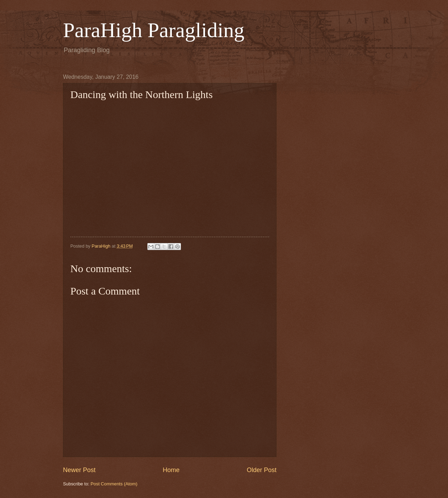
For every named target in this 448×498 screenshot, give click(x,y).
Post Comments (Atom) (114, 484)
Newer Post (79, 470)
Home (171, 470)
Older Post (262, 470)
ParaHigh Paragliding (154, 30)
